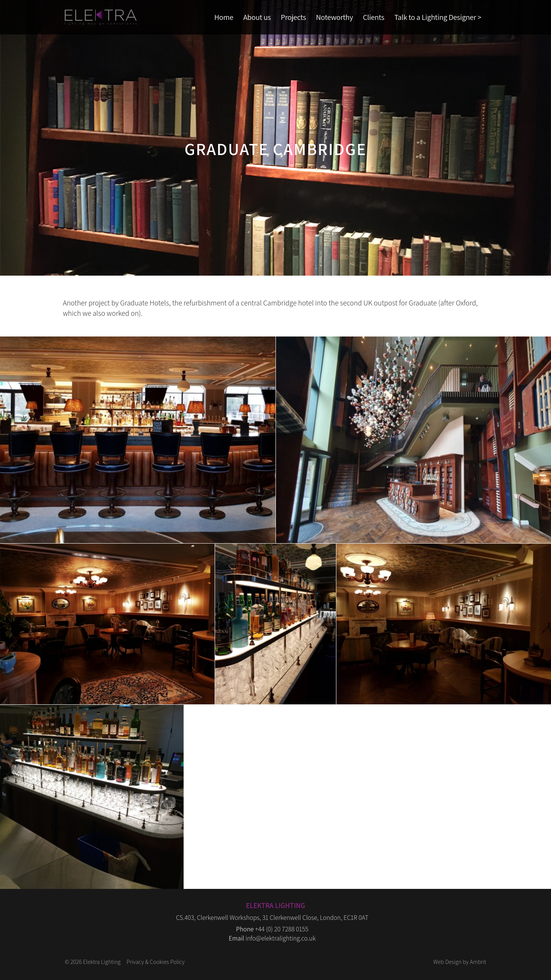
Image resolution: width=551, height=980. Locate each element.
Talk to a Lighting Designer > (438, 17)
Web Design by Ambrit (460, 962)
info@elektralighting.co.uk (281, 938)
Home (224, 17)
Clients (374, 17)
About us (257, 17)
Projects (293, 17)
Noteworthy (335, 17)
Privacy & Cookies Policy (156, 962)
